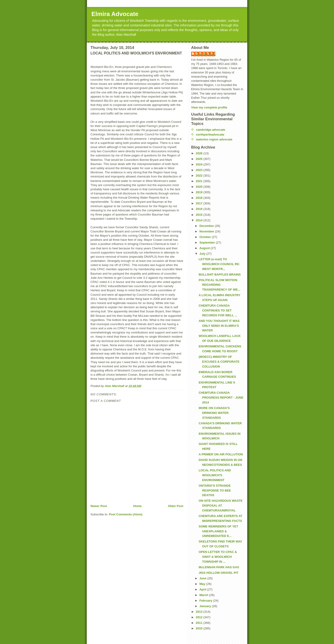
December (207, 226)
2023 (200, 170)
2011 (200, 623)
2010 (200, 628)
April (203, 589)
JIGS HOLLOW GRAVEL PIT (218, 573)
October (206, 237)
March (204, 595)
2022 (200, 176)
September (208, 243)
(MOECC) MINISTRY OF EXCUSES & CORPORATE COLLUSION (219, 362)
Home (137, 506)
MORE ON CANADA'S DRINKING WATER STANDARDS (214, 413)
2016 (200, 209)
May (203, 584)
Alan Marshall (206, 54)
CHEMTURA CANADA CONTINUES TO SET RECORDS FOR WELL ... (218, 310)
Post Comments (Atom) (126, 514)
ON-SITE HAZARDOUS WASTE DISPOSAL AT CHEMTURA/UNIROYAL (220, 506)
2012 (200, 617)
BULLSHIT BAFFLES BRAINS (220, 274)
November (207, 231)
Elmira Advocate (115, 14)
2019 (200, 192)
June (203, 578)
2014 (200, 220)
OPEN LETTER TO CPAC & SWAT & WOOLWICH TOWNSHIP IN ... (218, 557)
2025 (200, 159)
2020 (200, 187)
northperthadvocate (210, 135)
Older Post (176, 506)
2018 (200, 198)
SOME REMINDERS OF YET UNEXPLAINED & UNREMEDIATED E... (218, 531)
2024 (200, 164)
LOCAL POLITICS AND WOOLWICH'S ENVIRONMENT (215, 475)
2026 (200, 153)
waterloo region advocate (214, 139)
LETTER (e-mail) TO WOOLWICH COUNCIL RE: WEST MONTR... (219, 264)
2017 (200, 203)
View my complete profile (209, 107)
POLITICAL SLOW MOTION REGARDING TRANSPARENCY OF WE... (219, 285)
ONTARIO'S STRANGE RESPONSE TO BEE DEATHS (215, 490)
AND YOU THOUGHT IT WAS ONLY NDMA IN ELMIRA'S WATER (219, 326)
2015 (200, 215)
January (206, 606)
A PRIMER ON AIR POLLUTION (221, 454)
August (205, 248)
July (203, 254)
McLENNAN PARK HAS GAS (219, 567)
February (206, 601)
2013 (200, 612)
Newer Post (99, 506)
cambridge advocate (211, 130)
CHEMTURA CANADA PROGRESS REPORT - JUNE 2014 (221, 398)
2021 (200, 181)
